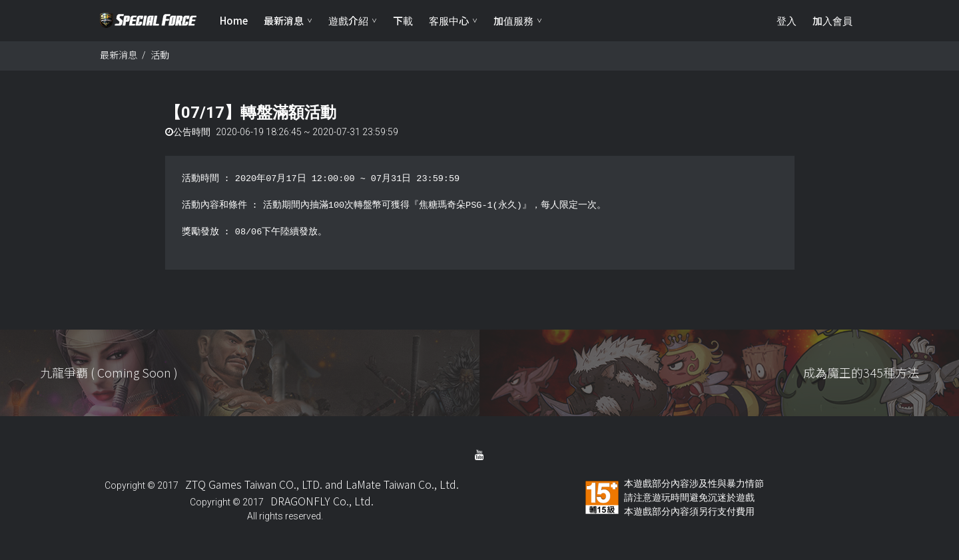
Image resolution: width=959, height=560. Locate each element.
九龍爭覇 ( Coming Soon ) (109, 372)
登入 (787, 20)
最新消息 (284, 20)
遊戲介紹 (348, 20)
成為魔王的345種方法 (861, 372)
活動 (160, 55)
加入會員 (832, 20)
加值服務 (513, 20)
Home (234, 20)
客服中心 (449, 20)
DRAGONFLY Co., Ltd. (322, 501)
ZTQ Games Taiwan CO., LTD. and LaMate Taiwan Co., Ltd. (322, 484)
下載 (403, 20)
